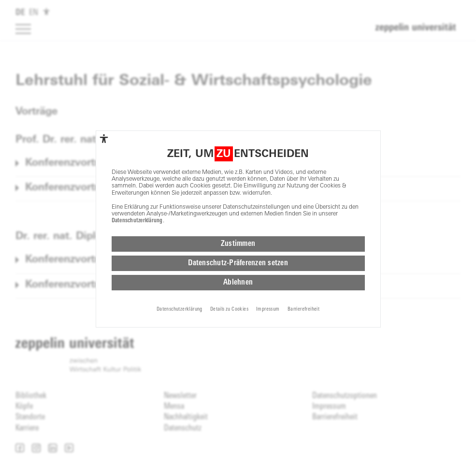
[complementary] (104, 139)
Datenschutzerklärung (137, 221)
